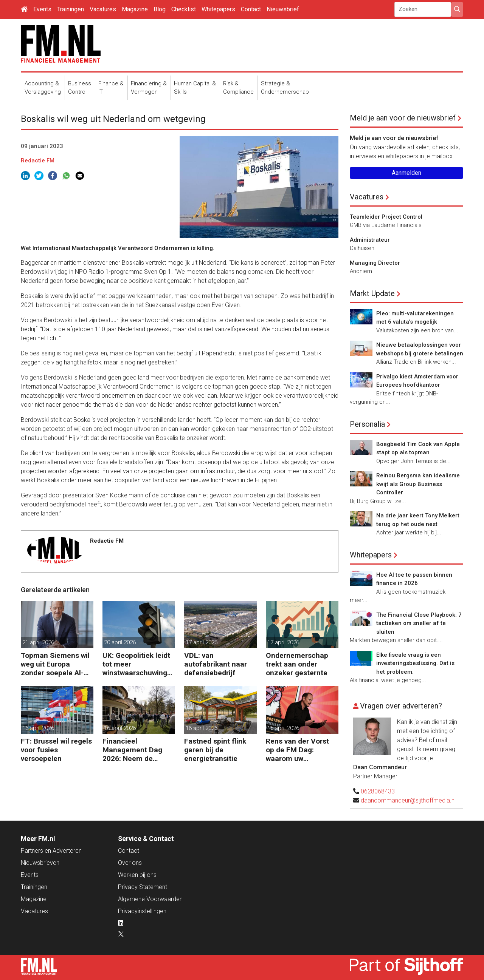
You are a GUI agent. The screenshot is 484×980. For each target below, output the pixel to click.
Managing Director (375, 263)
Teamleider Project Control (386, 217)
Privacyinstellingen (142, 911)
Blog (160, 9)
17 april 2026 (202, 642)
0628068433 (378, 791)
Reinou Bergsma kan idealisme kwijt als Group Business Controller (418, 484)
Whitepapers (218, 9)
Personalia (367, 424)
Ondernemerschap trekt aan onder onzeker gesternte (297, 664)
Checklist (184, 9)
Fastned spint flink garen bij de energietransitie (215, 750)
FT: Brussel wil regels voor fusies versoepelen (56, 750)
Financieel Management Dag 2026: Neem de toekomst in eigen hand (133, 750)
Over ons (130, 863)
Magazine (135, 9)
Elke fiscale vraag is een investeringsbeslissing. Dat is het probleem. (415, 663)
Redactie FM (38, 161)
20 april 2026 (120, 642)
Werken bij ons (137, 875)
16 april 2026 (38, 728)
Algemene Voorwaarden (150, 899)
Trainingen (71, 9)
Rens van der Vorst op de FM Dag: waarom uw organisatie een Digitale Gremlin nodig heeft (297, 750)
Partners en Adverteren (51, 851)
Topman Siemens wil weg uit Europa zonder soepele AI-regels (55, 664)
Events (42, 9)
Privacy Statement (143, 887)
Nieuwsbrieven (40, 863)
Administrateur (370, 240)
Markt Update (372, 293)
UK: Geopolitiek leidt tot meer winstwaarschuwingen (137, 664)
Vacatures (103, 9)
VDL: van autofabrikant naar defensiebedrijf (216, 664)
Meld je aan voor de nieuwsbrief (403, 118)
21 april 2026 (38, 642)
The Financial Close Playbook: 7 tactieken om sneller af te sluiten (419, 623)
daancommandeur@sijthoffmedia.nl (408, 800)
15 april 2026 (283, 728)
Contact (251, 9)
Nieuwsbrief (283, 9)
